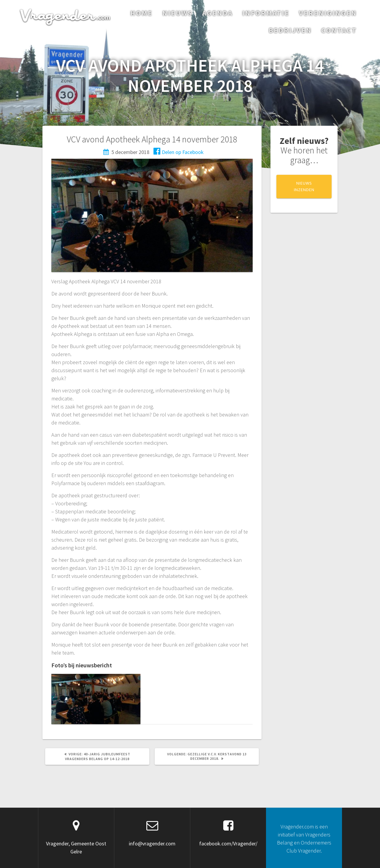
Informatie (266, 13)
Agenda (217, 13)
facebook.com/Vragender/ (228, 843)
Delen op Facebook (179, 152)
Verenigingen (328, 13)
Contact (339, 30)
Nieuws (178, 13)
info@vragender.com (152, 843)
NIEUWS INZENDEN (304, 186)
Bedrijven (290, 30)
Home (141, 13)
